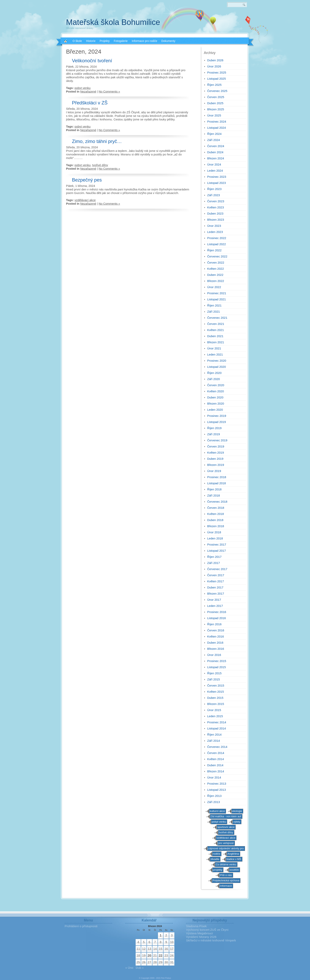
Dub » (140, 968)
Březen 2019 (216, 465)
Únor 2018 (214, 532)
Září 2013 (214, 802)
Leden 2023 (215, 232)
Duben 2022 (215, 275)
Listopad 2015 (216, 667)
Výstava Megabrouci (199, 933)
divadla (215, 859)
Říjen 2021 (214, 305)
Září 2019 (214, 434)
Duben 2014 (215, 765)
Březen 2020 (216, 403)
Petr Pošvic (166, 978)
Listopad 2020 (216, 367)
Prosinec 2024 (217, 122)
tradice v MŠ (234, 859)
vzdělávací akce (85, 200)
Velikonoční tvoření (92, 61)
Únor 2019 (214, 471)
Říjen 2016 (214, 624)
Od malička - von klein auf (226, 816)
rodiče (216, 854)
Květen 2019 (215, 453)
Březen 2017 (216, 594)
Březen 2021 (216, 342)
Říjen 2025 (214, 85)
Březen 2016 (216, 649)
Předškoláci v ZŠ (90, 103)
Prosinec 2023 (217, 177)
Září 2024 (214, 140)
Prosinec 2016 (217, 612)
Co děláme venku (226, 864)
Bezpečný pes (87, 180)
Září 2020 (214, 379)
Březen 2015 (216, 704)
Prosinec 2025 (217, 72)
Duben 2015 (215, 698)
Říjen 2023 (214, 189)
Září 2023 (214, 195)
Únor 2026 (214, 66)
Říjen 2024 (214, 134)
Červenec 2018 (217, 502)
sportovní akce (226, 827)
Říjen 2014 (214, 735)
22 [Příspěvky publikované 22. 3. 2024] (161, 956)
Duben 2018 (215, 520)
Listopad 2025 (216, 79)
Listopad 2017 (216, 551)
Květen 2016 (215, 636)
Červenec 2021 (217, 318)
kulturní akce (217, 811)
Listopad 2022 (216, 244)
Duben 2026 (215, 60)
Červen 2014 (216, 753)
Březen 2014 (216, 771)
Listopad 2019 (216, 422)
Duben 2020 (215, 397)
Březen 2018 (216, 526)
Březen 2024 (216, 158)
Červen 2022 (216, 262)
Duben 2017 (215, 587)
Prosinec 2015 (217, 661)
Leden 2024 (215, 171)
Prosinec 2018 (217, 477)
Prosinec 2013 (217, 784)
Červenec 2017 (217, 569)
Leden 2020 (215, 410)
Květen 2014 (215, 759)
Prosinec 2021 (217, 293)
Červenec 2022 (217, 256)
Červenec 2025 (217, 91)
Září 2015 (214, 679)
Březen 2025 (216, 109)
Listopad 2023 (216, 183)
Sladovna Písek (196, 926)
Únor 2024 (214, 164)
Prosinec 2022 (217, 238)
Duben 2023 (215, 213)
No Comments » (109, 91)
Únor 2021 (214, 348)
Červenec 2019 (217, 440)
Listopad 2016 (216, 618)
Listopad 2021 (216, 299)
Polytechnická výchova (226, 880)
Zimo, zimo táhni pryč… (97, 141)
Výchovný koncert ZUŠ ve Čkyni (207, 930)
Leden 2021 (215, 354)
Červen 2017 (216, 575)
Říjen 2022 (214, 250)
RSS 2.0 (248, 20)
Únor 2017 (214, 600)
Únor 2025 (214, 115)
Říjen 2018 (214, 489)
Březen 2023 (216, 220)
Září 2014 (214, 741)
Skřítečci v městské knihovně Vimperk (211, 940)
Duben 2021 (215, 336)
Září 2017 (214, 563)
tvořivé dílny (100, 165)
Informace (226, 886)
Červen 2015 (216, 685)
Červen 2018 (216, 508)
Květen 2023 (215, 207)
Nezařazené (88, 91)
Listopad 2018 (216, 483)
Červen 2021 (216, 324)
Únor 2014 (214, 777)
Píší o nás (226, 875)
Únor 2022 (214, 287)
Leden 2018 (215, 538)
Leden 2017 (215, 606)
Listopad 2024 (216, 128)
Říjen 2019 (214, 428)
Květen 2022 (215, 269)
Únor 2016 (214, 655)
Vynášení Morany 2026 (201, 937)
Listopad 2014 (216, 728)
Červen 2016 (216, 630)
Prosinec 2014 (217, 722)
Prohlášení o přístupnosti (81, 926)
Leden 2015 (215, 716)
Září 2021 (214, 312)
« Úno (129, 968)
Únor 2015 (214, 710)
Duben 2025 (215, 103)
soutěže (234, 870)
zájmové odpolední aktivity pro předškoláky (226, 849)
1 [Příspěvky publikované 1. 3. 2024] (161, 935)
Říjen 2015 (214, 673)
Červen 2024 (216, 146)
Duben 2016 (215, 643)
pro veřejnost (226, 843)
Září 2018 (214, 495)
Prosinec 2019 (217, 416)
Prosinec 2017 (217, 544)
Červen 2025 (216, 97)
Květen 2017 (215, 581)
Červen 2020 (216, 385)
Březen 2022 (216, 281)
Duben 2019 (215, 459)
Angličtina (233, 854)
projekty (218, 870)
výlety (237, 822)
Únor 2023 (214, 226)
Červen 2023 (216, 201)
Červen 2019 (216, 446)
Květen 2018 (215, 514)
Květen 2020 (215, 391)
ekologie (237, 811)
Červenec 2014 (217, 747)
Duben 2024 (215, 152)
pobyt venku (83, 88)
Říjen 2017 (214, 557)
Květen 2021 (215, 330)
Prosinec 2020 (217, 361)
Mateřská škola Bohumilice (113, 22)
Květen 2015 (215, 692)
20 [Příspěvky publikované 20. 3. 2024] (149, 956)
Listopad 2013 (216, 790)
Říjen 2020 (214, 373)
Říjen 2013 (214, 796)
